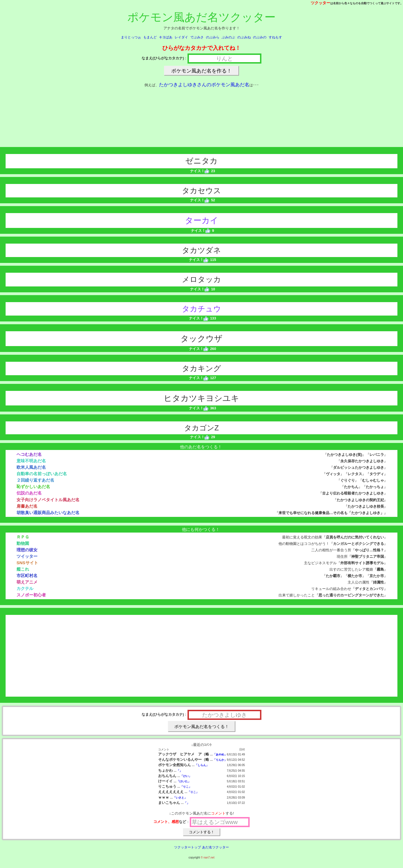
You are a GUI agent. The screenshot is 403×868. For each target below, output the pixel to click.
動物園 (23, 543)
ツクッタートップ (188, 847)
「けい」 (186, 776)
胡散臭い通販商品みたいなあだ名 (48, 513)
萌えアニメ (27, 582)
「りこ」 (186, 787)
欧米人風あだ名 (31, 467)
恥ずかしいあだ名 (33, 487)
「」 (179, 771)
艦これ (23, 569)
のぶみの (260, 37)
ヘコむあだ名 (29, 454)
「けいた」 (184, 781)
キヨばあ (166, 37)
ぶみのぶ (228, 37)
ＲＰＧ (23, 537)
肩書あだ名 (27, 506)
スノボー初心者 (31, 595)
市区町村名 (27, 576)
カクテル (25, 588)
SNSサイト (27, 563)
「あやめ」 (220, 754)
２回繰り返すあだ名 (35, 480)
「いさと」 (180, 798)
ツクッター (320, 3)
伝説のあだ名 (29, 493)
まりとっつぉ (131, 37)
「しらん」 (202, 765)
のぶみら (213, 37)
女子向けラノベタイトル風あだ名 (48, 500)
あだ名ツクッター (215, 847)
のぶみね (244, 37)
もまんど (150, 37)
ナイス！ (200, 171)
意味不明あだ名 (31, 461)
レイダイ (181, 37)
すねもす (275, 37)
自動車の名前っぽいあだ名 (42, 474)
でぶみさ (197, 37)
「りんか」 (220, 760)
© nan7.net (208, 858)
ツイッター (27, 556)
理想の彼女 (27, 550)
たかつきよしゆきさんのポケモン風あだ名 (204, 85)
